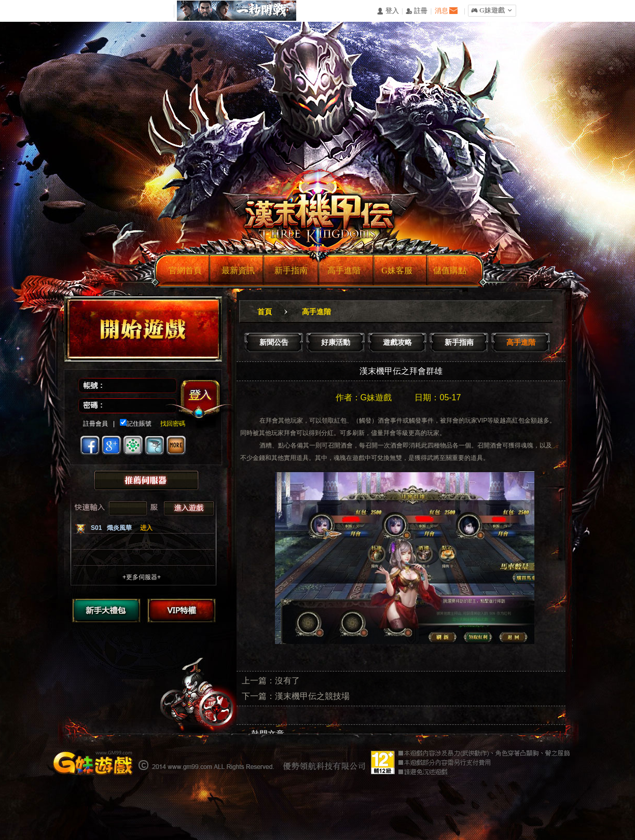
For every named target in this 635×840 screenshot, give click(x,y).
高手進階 (344, 270)
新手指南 (291, 270)
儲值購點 (450, 270)
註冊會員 (95, 424)
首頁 (265, 312)
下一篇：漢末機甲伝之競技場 (296, 696)
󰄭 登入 (388, 11)
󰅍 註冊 (417, 11)
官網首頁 (185, 270)
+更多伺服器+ (142, 577)
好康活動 (336, 342)
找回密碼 (169, 424)
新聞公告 (274, 342)
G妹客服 (397, 270)
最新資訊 (238, 270)
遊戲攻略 (397, 342)
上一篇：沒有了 (271, 681)
